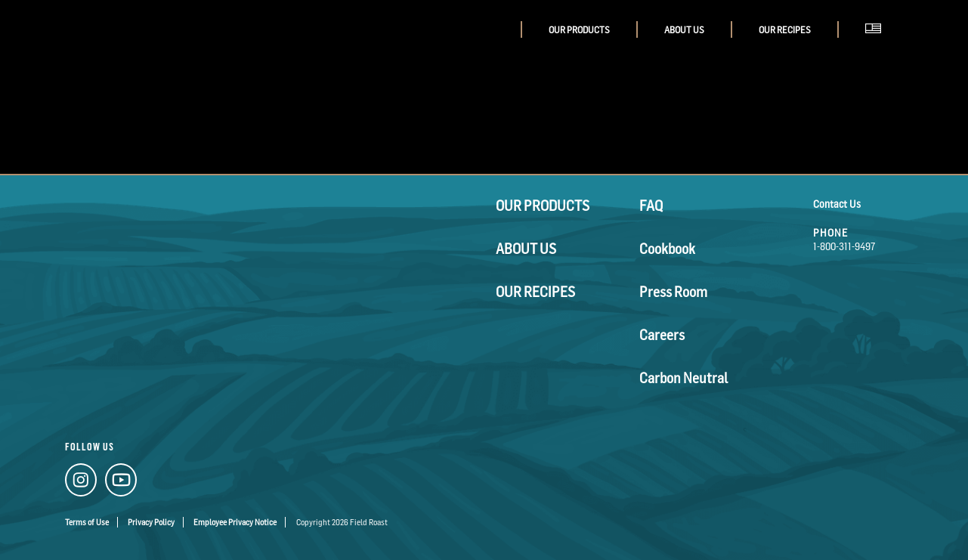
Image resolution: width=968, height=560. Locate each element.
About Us (684, 30)
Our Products (579, 30)
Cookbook (660, 235)
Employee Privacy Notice (235, 511)
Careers (656, 299)
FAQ (648, 204)
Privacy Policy (151, 511)
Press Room (665, 267)
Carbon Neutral (673, 331)
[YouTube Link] (110, 478)
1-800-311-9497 (844, 246)
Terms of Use (87, 511)
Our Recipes (785, 30)
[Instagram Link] (77, 478)
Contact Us (837, 204)
